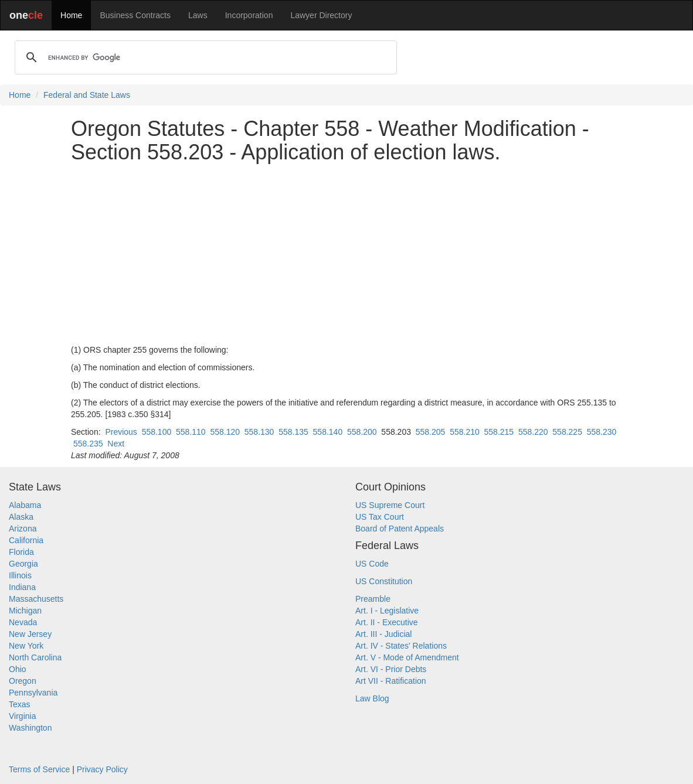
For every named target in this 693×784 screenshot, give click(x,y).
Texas (20, 704)
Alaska (21, 517)
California (26, 540)
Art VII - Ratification (391, 681)
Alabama (25, 505)
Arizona (23, 529)
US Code (372, 564)
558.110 (191, 432)
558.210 (465, 432)
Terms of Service (39, 769)
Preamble (373, 599)
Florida (21, 552)
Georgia (23, 564)
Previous (121, 432)
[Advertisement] (346, 254)
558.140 (328, 432)
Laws (198, 15)
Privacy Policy (102, 769)
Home (71, 15)
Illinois (20, 575)
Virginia (22, 716)
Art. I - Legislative (387, 611)
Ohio (18, 669)
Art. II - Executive (387, 622)
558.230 (602, 432)
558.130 (259, 432)
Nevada (23, 622)
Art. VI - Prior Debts (391, 669)
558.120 (225, 432)
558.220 (533, 432)
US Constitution (384, 581)
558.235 (88, 444)
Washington (30, 728)
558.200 (362, 432)
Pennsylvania (33, 693)
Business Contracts (135, 15)
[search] (204, 57)
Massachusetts (36, 599)
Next (116, 444)
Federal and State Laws (87, 95)
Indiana (22, 587)
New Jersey (30, 634)
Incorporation (249, 15)
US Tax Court (380, 517)
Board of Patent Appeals (400, 529)
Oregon (23, 681)
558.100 (157, 432)
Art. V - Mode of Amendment (407, 657)
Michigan (25, 611)
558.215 (499, 432)
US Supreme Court (390, 505)
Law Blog (372, 698)
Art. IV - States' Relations (401, 646)
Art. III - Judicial (383, 634)
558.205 (431, 432)
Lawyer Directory (321, 15)
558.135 (293, 432)
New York (26, 646)
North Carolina (35, 657)
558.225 (567, 432)
